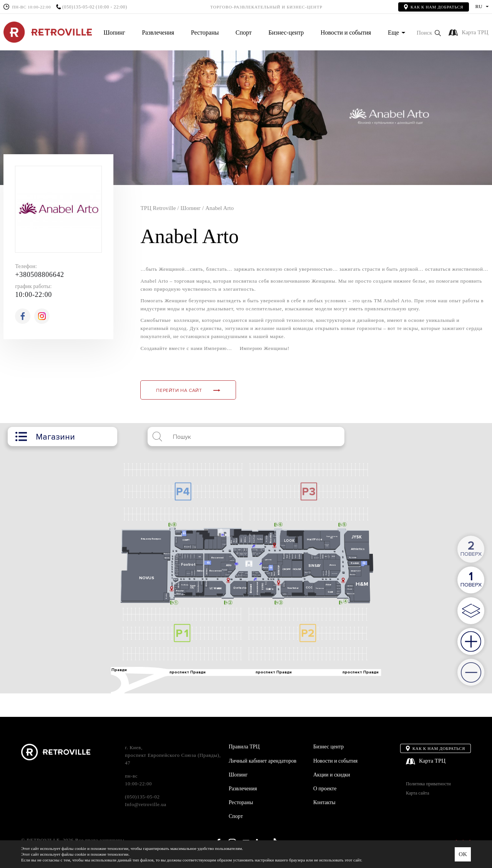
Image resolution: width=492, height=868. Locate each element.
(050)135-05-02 (78, 7)
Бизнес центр (328, 747)
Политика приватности (428, 784)
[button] (429, 33)
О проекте (325, 789)
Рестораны (205, 32)
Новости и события (346, 32)
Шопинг (114, 32)
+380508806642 (39, 275)
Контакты (324, 802)
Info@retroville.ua (146, 804)
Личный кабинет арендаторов (263, 761)
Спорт (244, 32)
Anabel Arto (219, 208)
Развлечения (158, 32)
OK (463, 854)
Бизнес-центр (286, 32)
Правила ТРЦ (244, 747)
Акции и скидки (332, 775)
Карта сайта (418, 793)
